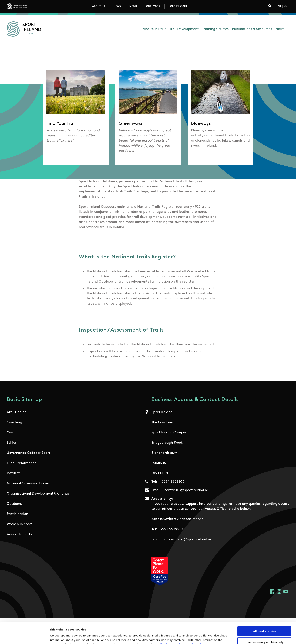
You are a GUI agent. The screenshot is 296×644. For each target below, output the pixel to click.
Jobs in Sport (178, 6)
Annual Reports (19, 534)
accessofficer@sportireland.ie (187, 539)
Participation (17, 514)
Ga (286, 7)
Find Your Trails (154, 29)
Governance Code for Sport (29, 453)
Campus (13, 433)
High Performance (22, 463)
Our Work (153, 6)
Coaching (14, 422)
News (117, 6)
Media (134, 6)
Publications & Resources (252, 29)
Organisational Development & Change (38, 494)
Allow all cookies (265, 611)
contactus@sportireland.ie (186, 490)
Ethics (12, 443)
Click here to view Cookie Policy (181, 624)
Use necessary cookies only (264, 622)
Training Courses (215, 29)
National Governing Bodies (28, 484)
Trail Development (184, 29)
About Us (99, 6)
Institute (14, 473)
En (279, 7)
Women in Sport (20, 524)
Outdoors (14, 504)
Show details (198, 637)
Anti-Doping (17, 412)
